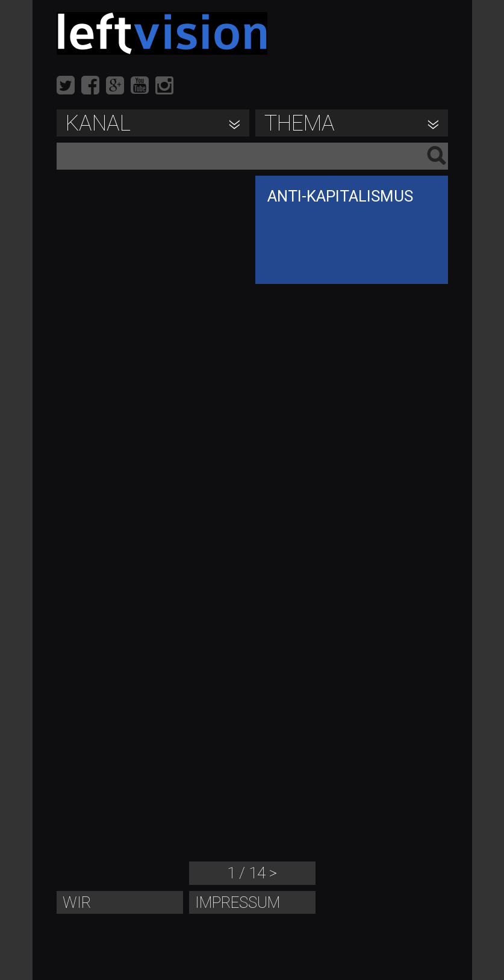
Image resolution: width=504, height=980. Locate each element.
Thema (300, 123)
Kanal (98, 123)
